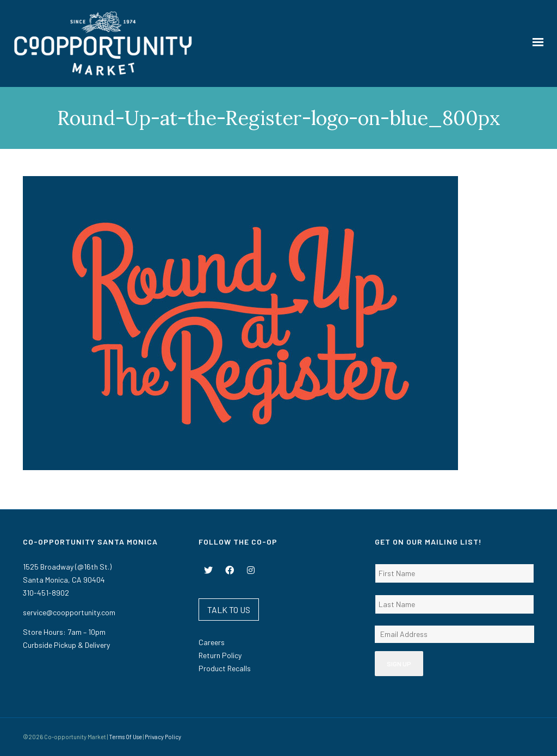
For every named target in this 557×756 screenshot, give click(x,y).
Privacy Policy (163, 737)
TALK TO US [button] (229, 610)
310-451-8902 (46, 593)
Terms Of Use (125, 737)
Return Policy (220, 655)
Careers (212, 642)
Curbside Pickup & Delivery (66, 645)
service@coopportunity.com (69, 612)
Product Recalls (225, 668)
